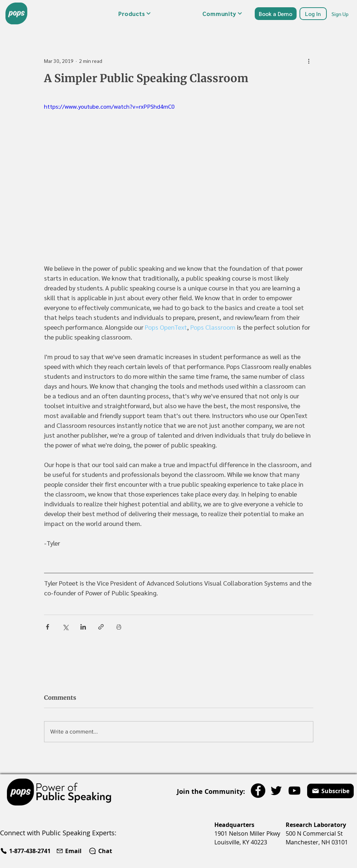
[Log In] (313, 14)
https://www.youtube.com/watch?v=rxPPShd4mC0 (109, 106)
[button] (135, 13)
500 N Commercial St (314, 833)
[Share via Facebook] (47, 627)
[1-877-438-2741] (26, 851)
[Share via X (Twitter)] (65, 627)
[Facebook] (258, 791)
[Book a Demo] (276, 14)
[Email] (70, 851)
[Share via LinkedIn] (83, 627)
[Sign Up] (341, 14)
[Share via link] (101, 627)
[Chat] (100, 851)
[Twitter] (276, 791)
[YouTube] (294, 791)
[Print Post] (119, 627)
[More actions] (309, 61)
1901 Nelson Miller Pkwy (247, 833)
